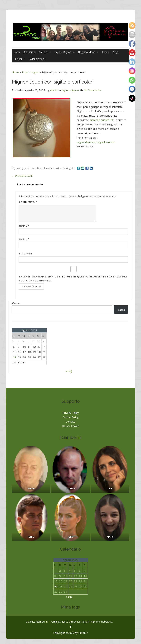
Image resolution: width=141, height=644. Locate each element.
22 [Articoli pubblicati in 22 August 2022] (15, 357)
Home (17, 52)
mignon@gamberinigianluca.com (95, 142)
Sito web (26, 254)
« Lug (69, 371)
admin (54, 90)
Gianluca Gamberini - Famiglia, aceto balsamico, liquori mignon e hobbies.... (69, 622)
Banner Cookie (70, 426)
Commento (28, 202)
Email (24, 239)
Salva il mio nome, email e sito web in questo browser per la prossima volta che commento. (73, 278)
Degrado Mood (88, 52)
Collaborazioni (37, 59)
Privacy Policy (71, 413)
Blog (115, 52)
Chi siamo (30, 52)
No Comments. (93, 90)
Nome (24, 226)
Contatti (70, 422)
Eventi (106, 52)
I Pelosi (19, 59)
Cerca (16, 303)
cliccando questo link (102, 120)
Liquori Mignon (64, 52)
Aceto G (45, 52)
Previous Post (22, 176)
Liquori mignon (31, 72)
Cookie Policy (71, 417)
